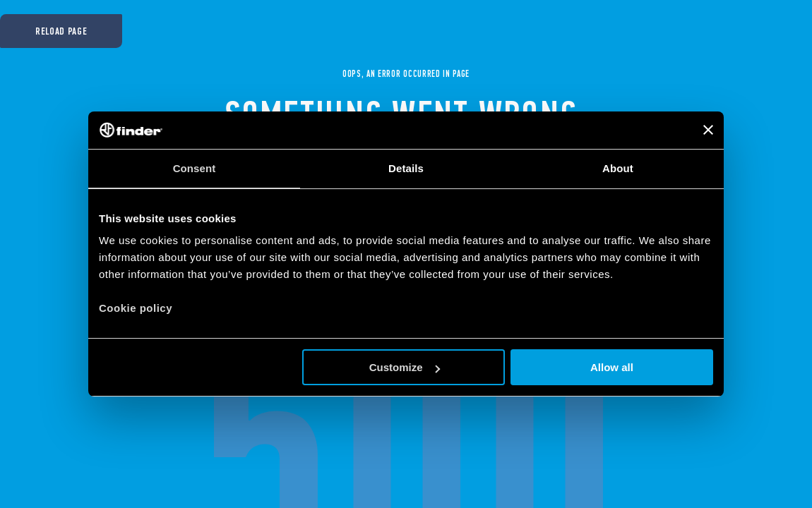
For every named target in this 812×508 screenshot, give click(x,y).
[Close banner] (708, 130)
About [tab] (618, 168)
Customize (405, 367)
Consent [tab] (195, 168)
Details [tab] (406, 168)
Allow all (612, 367)
